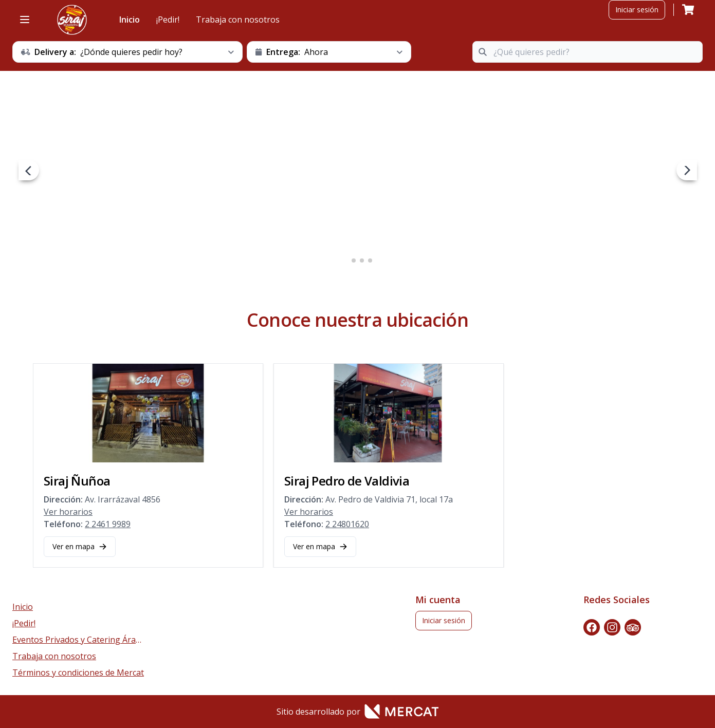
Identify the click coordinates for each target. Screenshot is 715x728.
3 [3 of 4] (362, 260)
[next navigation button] (687, 170)
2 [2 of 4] (354, 260)
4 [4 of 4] (370, 260)
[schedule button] (127, 52)
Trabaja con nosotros (238, 20)
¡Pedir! (168, 20)
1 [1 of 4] (345, 260)
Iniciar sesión (637, 10)
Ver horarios (68, 512)
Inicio (130, 20)
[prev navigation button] (29, 170)
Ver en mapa (80, 546)
